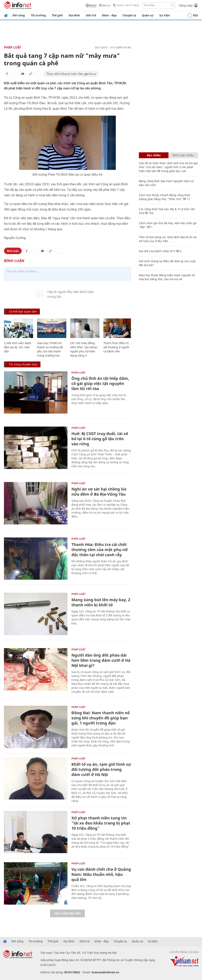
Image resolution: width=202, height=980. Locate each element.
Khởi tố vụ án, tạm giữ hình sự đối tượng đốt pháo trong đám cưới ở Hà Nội (101, 769)
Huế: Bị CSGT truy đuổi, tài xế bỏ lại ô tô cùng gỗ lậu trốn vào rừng (100, 439)
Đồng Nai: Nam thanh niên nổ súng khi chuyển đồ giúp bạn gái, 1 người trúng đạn (101, 718)
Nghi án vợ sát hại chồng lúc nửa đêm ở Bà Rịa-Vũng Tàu (99, 492)
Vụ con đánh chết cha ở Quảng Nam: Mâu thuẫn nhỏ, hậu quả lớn (101, 874)
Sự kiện (165, 15)
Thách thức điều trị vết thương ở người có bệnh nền (116, 347)
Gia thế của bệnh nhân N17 (157, 251)
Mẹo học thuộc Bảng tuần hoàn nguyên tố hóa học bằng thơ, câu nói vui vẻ (167, 277)
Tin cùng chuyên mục (23, 364)
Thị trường (38, 15)
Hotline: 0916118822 (125, 5)
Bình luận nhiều (183, 155)
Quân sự (148, 15)
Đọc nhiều (154, 155)
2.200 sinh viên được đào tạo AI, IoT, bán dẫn (18, 347)
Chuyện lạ (129, 15)
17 (187, 199)
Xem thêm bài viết (67, 913)
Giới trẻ (91, 15)
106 (149, 213)
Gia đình (74, 15)
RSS (193, 15)
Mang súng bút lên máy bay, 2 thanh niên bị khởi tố (101, 602)
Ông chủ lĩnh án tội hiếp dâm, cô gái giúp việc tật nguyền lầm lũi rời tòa (100, 383)
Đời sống (19, 15)
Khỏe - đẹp (109, 15)
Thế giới (57, 15)
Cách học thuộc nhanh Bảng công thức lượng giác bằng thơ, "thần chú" (165, 197)
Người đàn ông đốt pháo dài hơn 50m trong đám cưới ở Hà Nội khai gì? (101, 660)
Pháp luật (13, 47)
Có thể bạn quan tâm (23, 311)
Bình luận (13, 251)
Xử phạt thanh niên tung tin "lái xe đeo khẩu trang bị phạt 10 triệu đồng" (101, 823)
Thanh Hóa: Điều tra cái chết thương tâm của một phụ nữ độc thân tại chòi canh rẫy (100, 550)
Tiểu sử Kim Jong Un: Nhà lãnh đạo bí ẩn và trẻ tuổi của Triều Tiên (168, 239)
